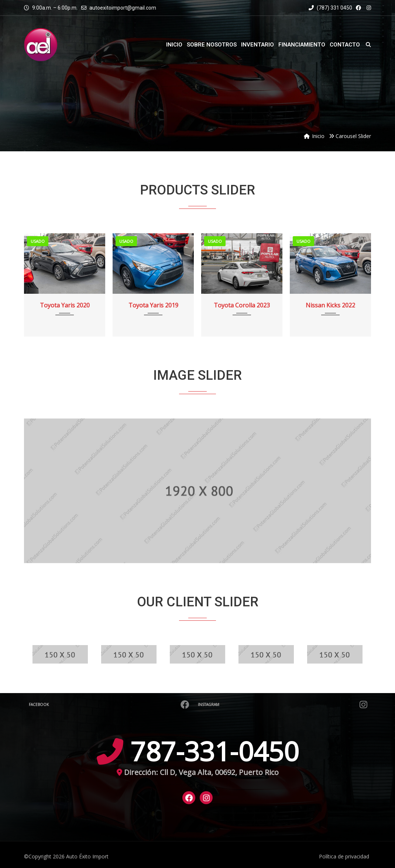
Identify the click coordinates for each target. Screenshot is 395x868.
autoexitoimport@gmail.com (123, 8)
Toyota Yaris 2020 (65, 305)
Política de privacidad (344, 856)
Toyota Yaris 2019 (153, 305)
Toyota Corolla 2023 (242, 305)
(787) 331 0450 (330, 8)
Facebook (110, 705)
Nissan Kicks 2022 (330, 305)
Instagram (283, 705)
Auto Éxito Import (87, 856)
